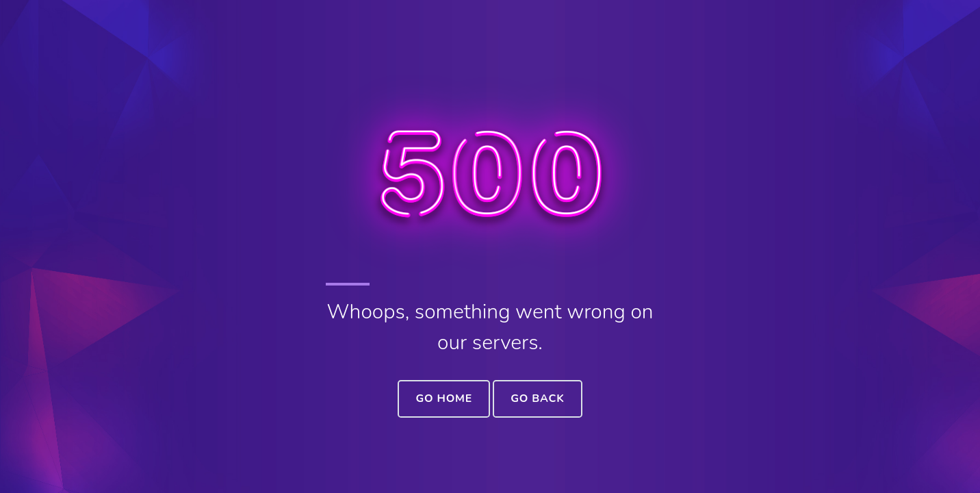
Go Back (537, 399)
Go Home (444, 399)
